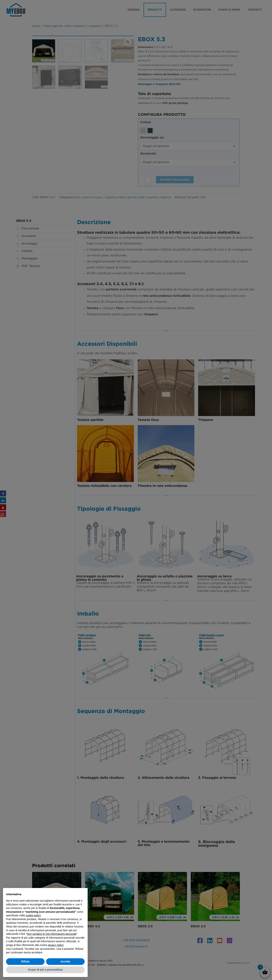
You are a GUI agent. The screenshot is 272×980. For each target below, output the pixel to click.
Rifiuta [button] (25, 961)
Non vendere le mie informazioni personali (51, 934)
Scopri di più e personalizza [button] (45, 970)
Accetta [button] (65, 961)
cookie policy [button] (33, 915)
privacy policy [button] (56, 945)
